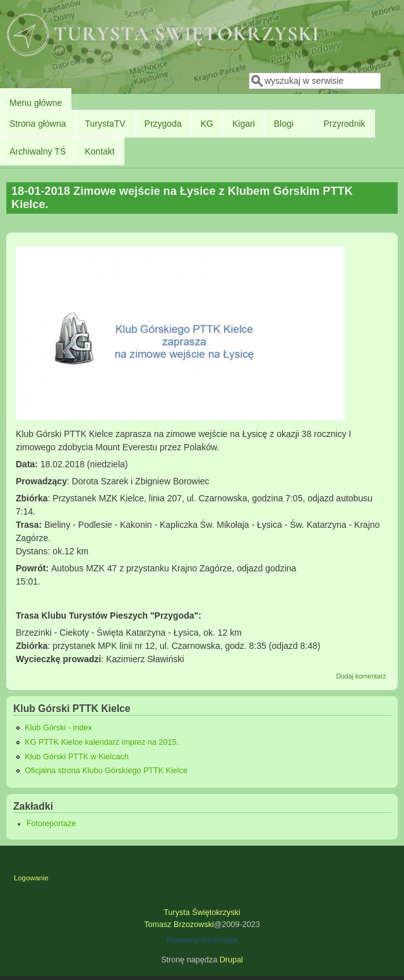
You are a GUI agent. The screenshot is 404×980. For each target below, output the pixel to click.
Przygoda (163, 124)
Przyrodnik (344, 124)
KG (207, 124)
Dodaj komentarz (361, 676)
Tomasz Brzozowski (179, 925)
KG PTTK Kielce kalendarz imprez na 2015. (102, 742)
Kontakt (99, 151)
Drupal (231, 960)
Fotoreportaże (51, 824)
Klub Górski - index (58, 728)
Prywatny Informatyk (202, 940)
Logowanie (31, 878)
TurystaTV (105, 124)
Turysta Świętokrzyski (202, 913)
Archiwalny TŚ (38, 151)
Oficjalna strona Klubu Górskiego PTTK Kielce (106, 771)
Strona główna (38, 124)
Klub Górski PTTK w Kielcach (76, 757)
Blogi (284, 124)
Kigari (244, 124)
